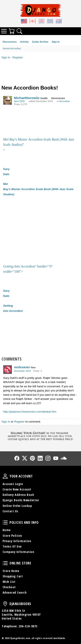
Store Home (11, 571)
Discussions (10, 42)
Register (18, 57)
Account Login (13, 484)
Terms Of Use (12, 546)
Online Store (5, 563)
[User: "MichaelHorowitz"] (8, 100)
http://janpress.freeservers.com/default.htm (30, 412)
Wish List (9, 582)
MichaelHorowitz (27, 98)
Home (7, 530)
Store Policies (12, 536)
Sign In (56, 42)
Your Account (5, 476)
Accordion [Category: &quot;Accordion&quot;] (64, 101)
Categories (4, 31)
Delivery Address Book (18, 495)
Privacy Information (17, 541)
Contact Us (10, 511)
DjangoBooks (5, 604)
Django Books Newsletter (21, 500)
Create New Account (17, 489)
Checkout (9, 587)
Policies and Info (5, 522)
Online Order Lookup (17, 506)
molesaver (22, 367)
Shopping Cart (13, 576)
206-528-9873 (28, 626)
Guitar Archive (40, 42)
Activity (24, 42)
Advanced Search (15, 592)
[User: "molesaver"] (8, 370)
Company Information (18, 552)
